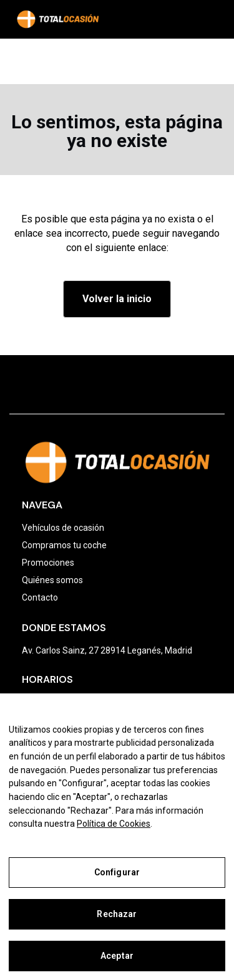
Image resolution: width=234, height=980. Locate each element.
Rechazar (117, 914)
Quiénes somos (52, 580)
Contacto (40, 597)
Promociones (48, 563)
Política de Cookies (114, 824)
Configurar (117, 872)
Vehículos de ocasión (63, 528)
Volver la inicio (117, 299)
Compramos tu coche (64, 545)
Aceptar (117, 956)
